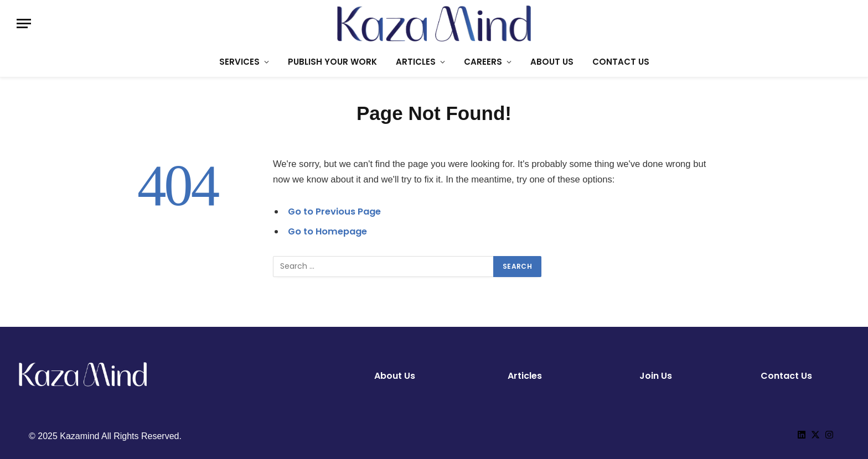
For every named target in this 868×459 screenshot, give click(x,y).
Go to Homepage (328, 231)
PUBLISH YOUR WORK (332, 62)
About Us (395, 376)
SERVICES (239, 62)
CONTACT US (621, 62)
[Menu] (24, 24)
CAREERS (483, 62)
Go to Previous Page (335, 212)
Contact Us (786, 376)
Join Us (656, 376)
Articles (525, 376)
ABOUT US (552, 62)
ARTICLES (416, 62)
